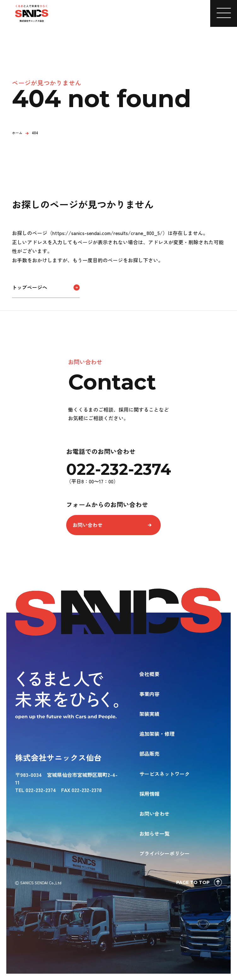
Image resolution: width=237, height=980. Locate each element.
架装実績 (149, 714)
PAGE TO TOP (199, 882)
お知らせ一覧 (154, 833)
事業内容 (149, 694)
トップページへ (30, 287)
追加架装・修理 (157, 734)
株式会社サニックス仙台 (58, 757)
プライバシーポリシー (165, 853)
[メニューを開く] (224, 13)
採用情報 (149, 794)
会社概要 (149, 674)
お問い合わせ (87, 525)
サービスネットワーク (165, 774)
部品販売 (149, 753)
